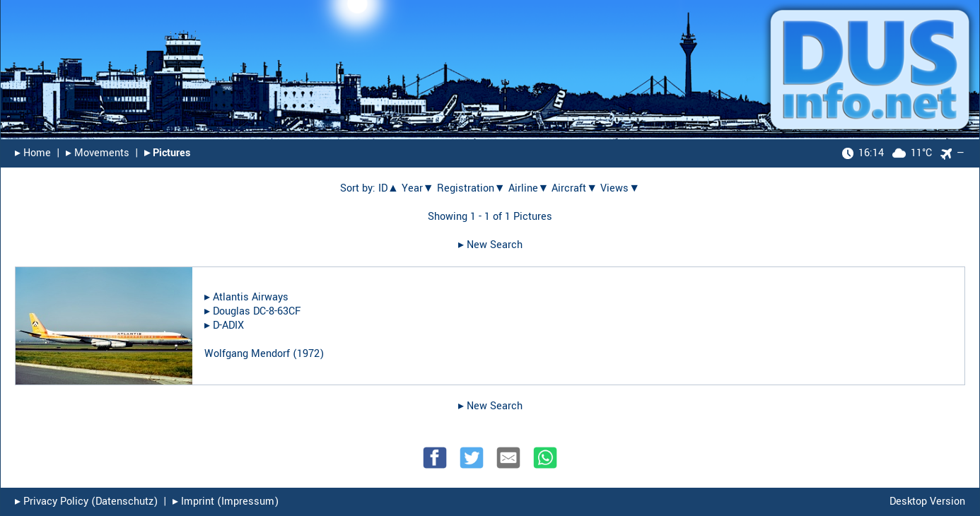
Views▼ (620, 188)
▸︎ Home (33, 153)
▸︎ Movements (98, 153)
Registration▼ (471, 188)
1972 (308, 354)
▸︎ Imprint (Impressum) (226, 502)
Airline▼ (529, 188)
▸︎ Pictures (167, 153)
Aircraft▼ (574, 188)
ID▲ (389, 188)
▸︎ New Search (490, 245)
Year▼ (418, 188)
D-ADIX (228, 326)
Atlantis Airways (251, 297)
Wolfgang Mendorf (247, 354)
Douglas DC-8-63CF (257, 311)
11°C (887, 153)
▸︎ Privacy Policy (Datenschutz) (86, 502)
